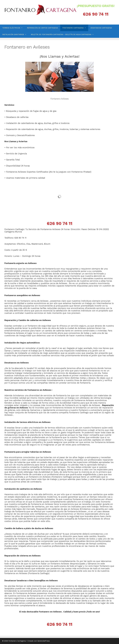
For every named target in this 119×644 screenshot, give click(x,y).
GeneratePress (44, 641)
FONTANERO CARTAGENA (75, 28)
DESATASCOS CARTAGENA (101, 28)
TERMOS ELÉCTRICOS (14, 28)
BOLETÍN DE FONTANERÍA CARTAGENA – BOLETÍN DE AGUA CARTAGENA (63, 34)
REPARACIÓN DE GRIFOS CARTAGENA (43, 28)
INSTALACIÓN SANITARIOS (15, 34)
